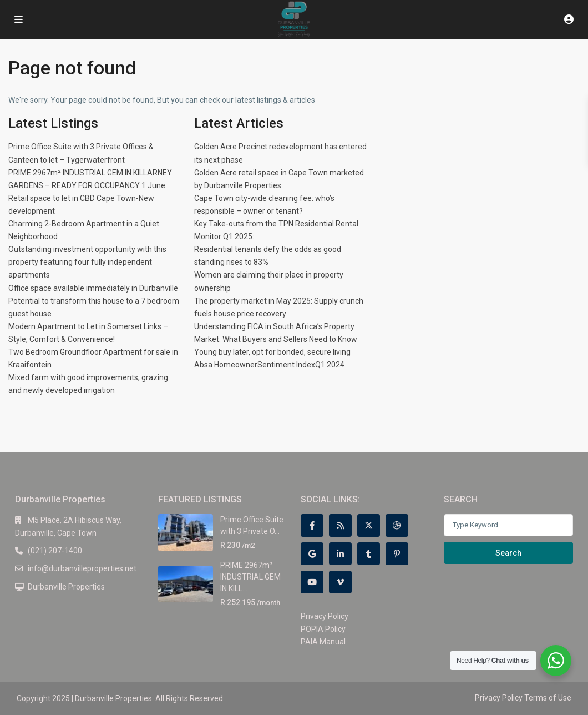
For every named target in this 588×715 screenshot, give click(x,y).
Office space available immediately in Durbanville (93, 288)
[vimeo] (340, 582)
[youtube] (312, 582)
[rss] (340, 525)
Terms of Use (548, 698)
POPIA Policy (323, 629)
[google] (312, 554)
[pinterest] (397, 554)
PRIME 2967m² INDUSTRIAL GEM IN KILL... (250, 576)
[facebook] (312, 525)
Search (508, 553)
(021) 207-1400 (55, 551)
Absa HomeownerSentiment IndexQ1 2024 (269, 365)
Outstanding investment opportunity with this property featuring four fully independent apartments (87, 262)
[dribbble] (397, 525)
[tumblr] (369, 554)
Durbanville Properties (66, 587)
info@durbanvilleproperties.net (82, 568)
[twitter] (369, 525)
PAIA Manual (323, 642)
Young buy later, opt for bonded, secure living (272, 352)
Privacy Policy (325, 616)
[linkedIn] (340, 554)
